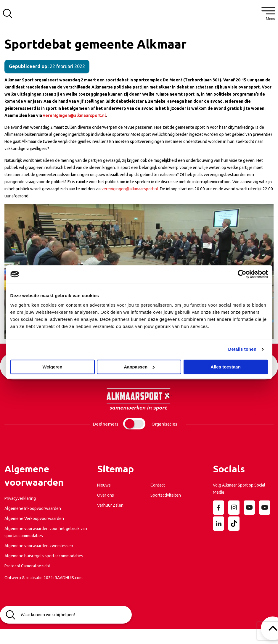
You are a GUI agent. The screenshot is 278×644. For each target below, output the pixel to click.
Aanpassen (139, 367)
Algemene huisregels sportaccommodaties (44, 556)
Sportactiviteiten (166, 495)
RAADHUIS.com (69, 578)
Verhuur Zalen (110, 505)
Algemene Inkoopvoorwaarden (33, 508)
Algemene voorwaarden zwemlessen (39, 546)
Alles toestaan (226, 367)
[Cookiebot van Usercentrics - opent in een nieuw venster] (242, 274)
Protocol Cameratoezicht (27, 566)
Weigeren (52, 367)
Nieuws (104, 485)
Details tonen (242, 349)
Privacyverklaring (20, 498)
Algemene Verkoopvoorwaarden (34, 519)
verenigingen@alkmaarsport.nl (74, 115)
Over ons (106, 495)
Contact (158, 485)
